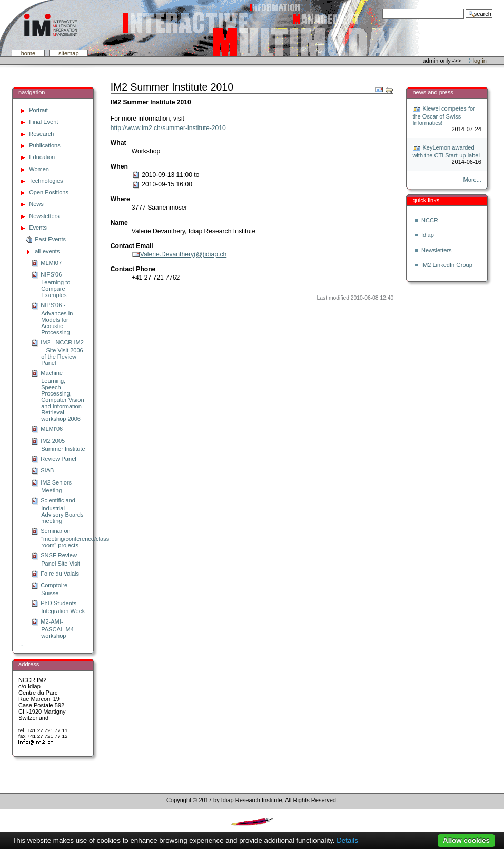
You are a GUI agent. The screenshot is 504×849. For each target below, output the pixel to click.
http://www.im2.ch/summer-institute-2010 (168, 128)
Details (347, 840)
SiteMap (69, 53)
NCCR (430, 220)
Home (28, 53)
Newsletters (437, 250)
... (21, 644)
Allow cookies (466, 840)
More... (472, 180)
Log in (480, 61)
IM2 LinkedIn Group (447, 265)
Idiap (428, 235)
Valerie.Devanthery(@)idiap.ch (183, 254)
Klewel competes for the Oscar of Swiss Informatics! (443, 116)
